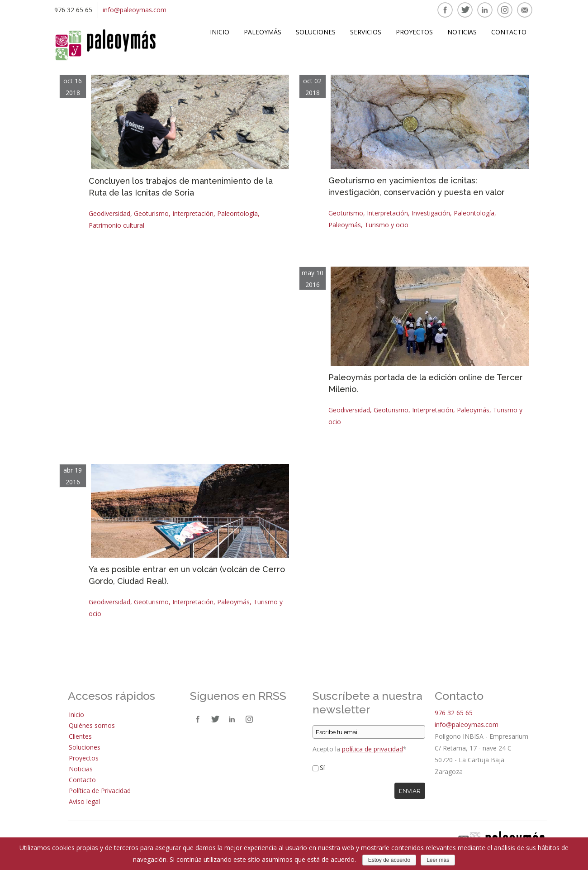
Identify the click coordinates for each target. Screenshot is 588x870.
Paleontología (237, 213)
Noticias (462, 32)
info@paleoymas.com (135, 10)
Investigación (431, 213)
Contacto (509, 32)
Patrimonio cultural (116, 225)
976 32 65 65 (454, 713)
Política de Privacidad (100, 791)
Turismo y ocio (386, 225)
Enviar (410, 791)
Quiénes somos (92, 725)
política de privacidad (372, 749)
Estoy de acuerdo (389, 860)
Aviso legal (84, 801)
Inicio (220, 32)
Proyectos (414, 32)
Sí (322, 767)
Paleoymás (263, 32)
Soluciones (316, 32)
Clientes (80, 736)
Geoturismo (151, 213)
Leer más (438, 860)
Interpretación (193, 213)
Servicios (366, 32)
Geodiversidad (109, 213)
